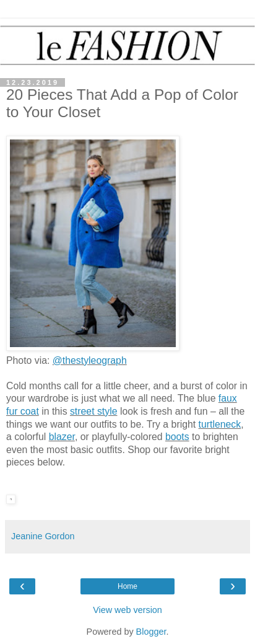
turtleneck (220, 424)
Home (127, 586)
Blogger (151, 632)
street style (94, 411)
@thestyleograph (90, 360)
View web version (127, 610)
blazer (62, 437)
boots (177, 437)
